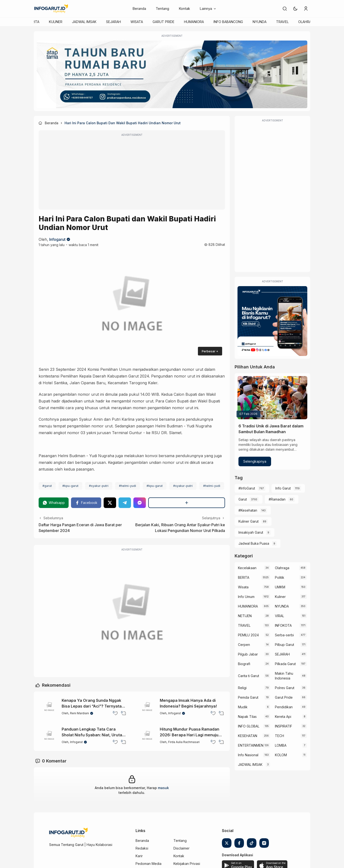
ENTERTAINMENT (250, 745)
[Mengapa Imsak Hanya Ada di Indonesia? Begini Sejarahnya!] (147, 707)
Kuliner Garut (249, 521)
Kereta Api (283, 717)
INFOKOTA (283, 625)
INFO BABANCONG (228, 22)
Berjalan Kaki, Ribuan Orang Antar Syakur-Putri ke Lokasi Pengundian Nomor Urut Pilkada (180, 528)
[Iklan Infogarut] (272, 321)
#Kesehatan (248, 510)
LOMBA (281, 745)
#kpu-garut (70, 486)
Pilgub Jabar (248, 654)
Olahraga (282, 568)
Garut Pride (284, 697)
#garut (47, 486)
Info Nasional (248, 755)
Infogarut (57, 239)
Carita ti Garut (249, 676)
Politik (280, 577)
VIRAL (279, 616)
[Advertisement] (132, 173)
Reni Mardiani (80, 713)
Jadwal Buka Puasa (254, 543)
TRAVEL (282, 22)
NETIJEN (245, 616)
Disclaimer (181, 848)
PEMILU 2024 (248, 635)
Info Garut (283, 488)
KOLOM (281, 755)
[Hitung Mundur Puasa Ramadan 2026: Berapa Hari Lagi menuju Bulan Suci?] (147, 736)
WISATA (137, 22)
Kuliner (280, 597)
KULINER (56, 22)
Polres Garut (285, 688)
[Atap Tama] (172, 74)
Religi (242, 688)
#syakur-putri (99, 486)
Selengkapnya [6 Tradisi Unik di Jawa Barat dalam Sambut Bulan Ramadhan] (255, 461)
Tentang (162, 9)
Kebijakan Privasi (187, 864)
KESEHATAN (248, 736)
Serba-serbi (284, 635)
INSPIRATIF (284, 726)
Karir (139, 856)
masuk (163, 788)
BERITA (34, 22)
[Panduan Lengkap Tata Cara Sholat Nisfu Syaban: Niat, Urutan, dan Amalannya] (49, 736)
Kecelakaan (247, 568)
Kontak (184, 9)
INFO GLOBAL (249, 726)
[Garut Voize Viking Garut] (132, 614)
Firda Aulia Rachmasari (184, 742)
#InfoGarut (247, 488)
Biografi (244, 664)
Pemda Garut (248, 697)
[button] (295, 9)
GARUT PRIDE (163, 22)
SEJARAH (113, 22)
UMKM (280, 587)
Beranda (139, 9)
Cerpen (244, 645)
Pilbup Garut (285, 645)
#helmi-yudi (128, 486)
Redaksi (142, 848)
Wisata (243, 587)
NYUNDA (260, 22)
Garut (243, 499)
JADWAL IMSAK (84, 22)
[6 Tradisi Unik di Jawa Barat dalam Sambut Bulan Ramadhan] (272, 398)
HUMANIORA (194, 22)
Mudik (243, 707)
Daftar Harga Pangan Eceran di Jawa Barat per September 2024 (80, 528)
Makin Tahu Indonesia (284, 676)
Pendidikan (284, 707)
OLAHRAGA (307, 22)
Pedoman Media (148, 864)
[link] (285, 9)
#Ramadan (277, 499)
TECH (279, 736)
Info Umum (246, 597)
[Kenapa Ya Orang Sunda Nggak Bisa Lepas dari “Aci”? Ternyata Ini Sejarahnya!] (49, 707)
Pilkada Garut (285, 664)
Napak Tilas (247, 717)
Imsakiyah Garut (251, 532)
